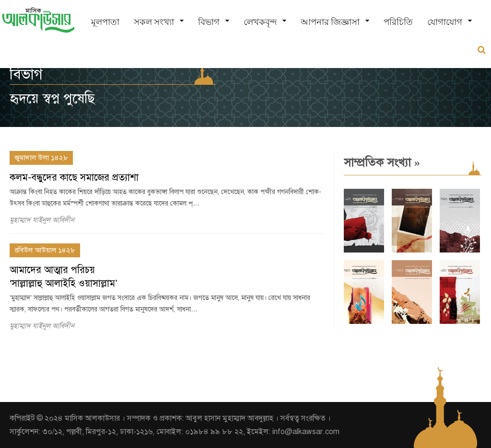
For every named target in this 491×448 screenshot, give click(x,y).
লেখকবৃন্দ (260, 22)
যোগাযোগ (445, 22)
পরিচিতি (398, 22)
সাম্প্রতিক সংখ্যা (382, 162)
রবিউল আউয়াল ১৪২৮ (45, 250)
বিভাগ (209, 22)
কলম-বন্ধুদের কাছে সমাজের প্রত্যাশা (74, 178)
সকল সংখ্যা (154, 22)
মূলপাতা (105, 22)
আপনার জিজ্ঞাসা (330, 22)
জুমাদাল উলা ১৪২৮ (41, 158)
